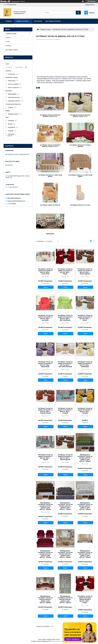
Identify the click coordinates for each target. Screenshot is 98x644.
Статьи (8, 37)
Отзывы (8, 46)
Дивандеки (50, 234)
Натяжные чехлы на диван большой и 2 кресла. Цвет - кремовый (85, 364)
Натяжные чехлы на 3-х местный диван (50, 176)
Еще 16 (10, 136)
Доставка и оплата (53, 21)
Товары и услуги (22, 21)
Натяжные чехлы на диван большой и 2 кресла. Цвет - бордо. (65, 271)
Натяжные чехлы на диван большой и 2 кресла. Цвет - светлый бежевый (65, 364)
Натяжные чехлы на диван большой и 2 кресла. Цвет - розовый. (45, 318)
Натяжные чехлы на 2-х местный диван (80, 176)
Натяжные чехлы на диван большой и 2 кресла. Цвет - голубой (65, 411)
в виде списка (93, 241)
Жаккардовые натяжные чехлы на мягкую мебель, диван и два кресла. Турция (85, 458)
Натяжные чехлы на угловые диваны (80, 146)
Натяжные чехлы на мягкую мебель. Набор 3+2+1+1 (50, 146)
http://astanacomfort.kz (14, 198)
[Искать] (78, 13)
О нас (7, 42)
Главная (9, 21)
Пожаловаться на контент (60, 641)
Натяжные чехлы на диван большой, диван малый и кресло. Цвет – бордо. (85, 599)
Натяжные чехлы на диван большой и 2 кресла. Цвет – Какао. (85, 318)
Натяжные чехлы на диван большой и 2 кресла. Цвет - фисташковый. (65, 318)
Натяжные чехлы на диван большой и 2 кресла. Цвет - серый (45, 457)
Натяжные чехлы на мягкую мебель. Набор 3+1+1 (50, 116)
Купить (46, 287)
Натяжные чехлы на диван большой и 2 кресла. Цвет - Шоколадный (85, 271)
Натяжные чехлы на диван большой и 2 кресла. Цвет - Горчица (85, 411)
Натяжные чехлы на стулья (80, 205)
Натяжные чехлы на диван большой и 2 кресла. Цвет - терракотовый (45, 411)
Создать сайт (15, 1)
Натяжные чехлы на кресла (50, 205)
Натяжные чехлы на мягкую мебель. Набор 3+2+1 (80, 116)
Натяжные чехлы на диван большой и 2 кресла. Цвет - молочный (45, 271)
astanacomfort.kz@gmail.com (16, 201)
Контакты (38, 21)
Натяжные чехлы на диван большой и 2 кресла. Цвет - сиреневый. (45, 364)
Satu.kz (58, 640)
